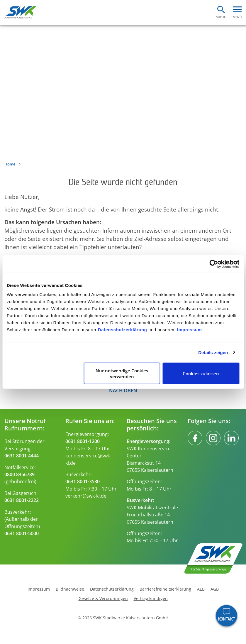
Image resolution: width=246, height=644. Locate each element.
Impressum (190, 330)
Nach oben (123, 391)
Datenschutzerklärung (123, 330)
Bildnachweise (70, 589)
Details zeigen (213, 352)
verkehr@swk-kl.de (86, 496)
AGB (215, 589)
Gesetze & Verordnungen (103, 599)
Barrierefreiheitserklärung (165, 589)
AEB (201, 589)
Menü (237, 17)
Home (10, 164)
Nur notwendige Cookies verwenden (122, 373)
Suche (221, 17)
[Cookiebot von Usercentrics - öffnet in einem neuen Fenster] (214, 264)
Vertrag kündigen (151, 599)
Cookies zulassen (201, 373)
